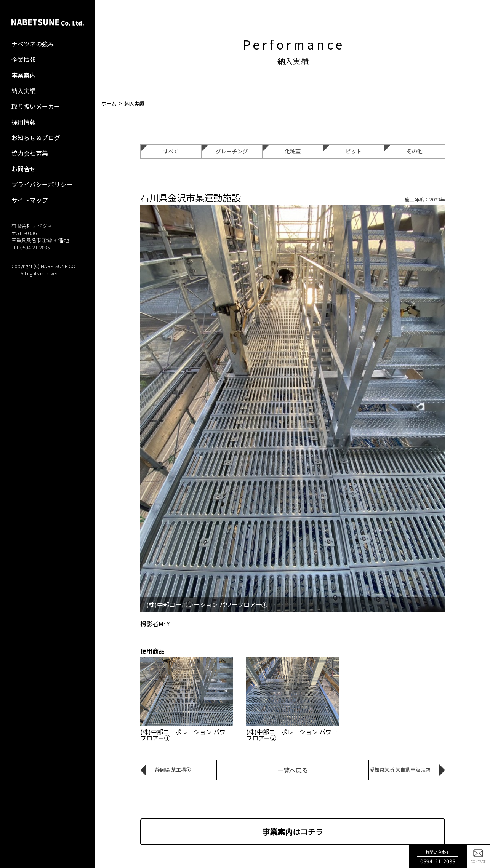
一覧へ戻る (293, 770)
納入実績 (24, 91)
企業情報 (24, 59)
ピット (342, 150)
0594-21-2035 (35, 247)
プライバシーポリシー (42, 184)
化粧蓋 (282, 150)
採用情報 (24, 122)
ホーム (109, 103)
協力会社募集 (30, 153)
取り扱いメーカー (36, 106)
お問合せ (24, 169)
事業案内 (24, 75)
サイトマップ (30, 200)
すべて (159, 150)
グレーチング (225, 150)
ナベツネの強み (33, 44)
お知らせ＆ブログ (36, 137)
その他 (403, 150)
